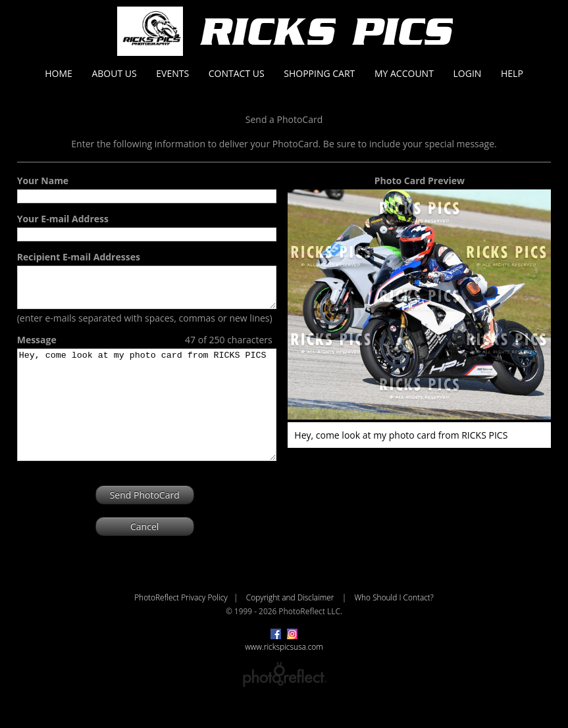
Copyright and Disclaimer (291, 627)
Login (468, 73)
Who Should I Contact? (394, 627)
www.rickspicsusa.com (284, 676)
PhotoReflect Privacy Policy (181, 627)
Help (512, 73)
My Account (404, 73)
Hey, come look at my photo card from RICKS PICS (147, 424)
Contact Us (237, 73)
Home (59, 73)
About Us (114, 73)
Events (172, 73)
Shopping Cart (319, 73)
